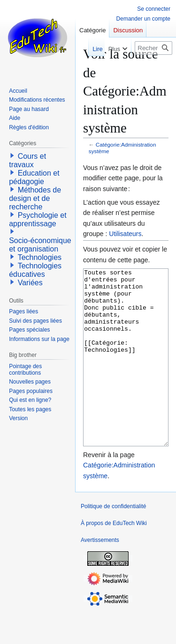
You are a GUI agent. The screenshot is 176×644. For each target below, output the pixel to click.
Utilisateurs (125, 234)
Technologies (40, 257)
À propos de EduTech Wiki (114, 558)
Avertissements (100, 575)
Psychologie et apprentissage (38, 219)
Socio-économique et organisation (40, 245)
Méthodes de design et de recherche (35, 198)
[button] (12, 155)
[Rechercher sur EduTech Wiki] (153, 48)
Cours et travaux (27, 160)
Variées (30, 283)
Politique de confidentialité (113, 541)
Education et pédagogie (34, 177)
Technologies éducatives (35, 270)
